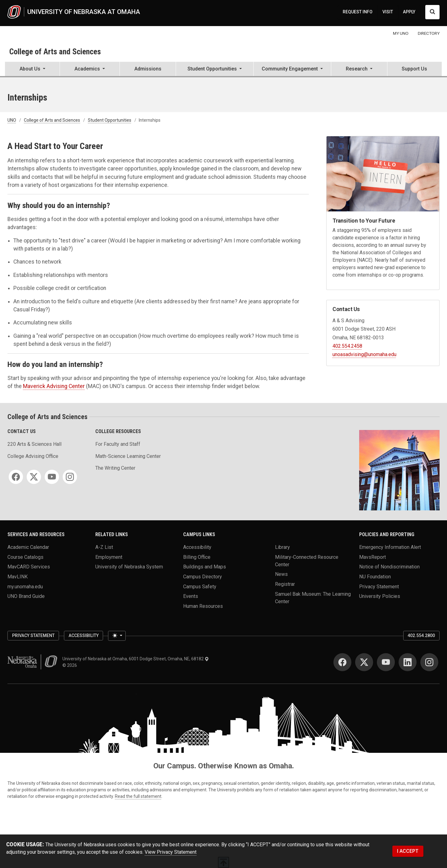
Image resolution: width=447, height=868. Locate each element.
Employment (109, 557)
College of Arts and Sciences (55, 52)
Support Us (414, 69)
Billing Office (197, 557)
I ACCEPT (408, 851)
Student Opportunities (110, 120)
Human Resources (203, 606)
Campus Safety (200, 586)
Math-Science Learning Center (128, 456)
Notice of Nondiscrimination (389, 567)
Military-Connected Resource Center (307, 561)
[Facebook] (16, 477)
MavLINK (18, 576)
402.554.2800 (421, 635)
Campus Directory (203, 576)
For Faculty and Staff (118, 444)
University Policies (380, 596)
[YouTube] (52, 477)
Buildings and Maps (205, 567)
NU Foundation (375, 576)
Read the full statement (138, 796)
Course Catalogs (25, 557)
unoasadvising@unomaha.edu (364, 354)
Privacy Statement (379, 586)
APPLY (409, 12)
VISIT (388, 12)
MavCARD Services (29, 567)
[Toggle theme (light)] (117, 636)
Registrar (285, 584)
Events (191, 596)
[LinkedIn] (408, 662)
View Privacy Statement (171, 852)
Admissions (148, 69)
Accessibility (197, 547)
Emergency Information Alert (390, 547)
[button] (32, 70)
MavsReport (372, 557)
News (281, 574)
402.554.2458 (347, 346)
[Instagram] (70, 477)
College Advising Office (33, 456)
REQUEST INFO (358, 12)
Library (282, 547)
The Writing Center (115, 468)
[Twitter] (34, 477)
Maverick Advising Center (54, 386)
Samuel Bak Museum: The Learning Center (313, 597)
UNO (12, 120)
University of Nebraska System (129, 567)
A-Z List (104, 547)
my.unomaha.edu (25, 586)
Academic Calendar (28, 547)
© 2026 (71, 665)
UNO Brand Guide (26, 596)
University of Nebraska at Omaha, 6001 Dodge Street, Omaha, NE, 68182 (136, 659)
